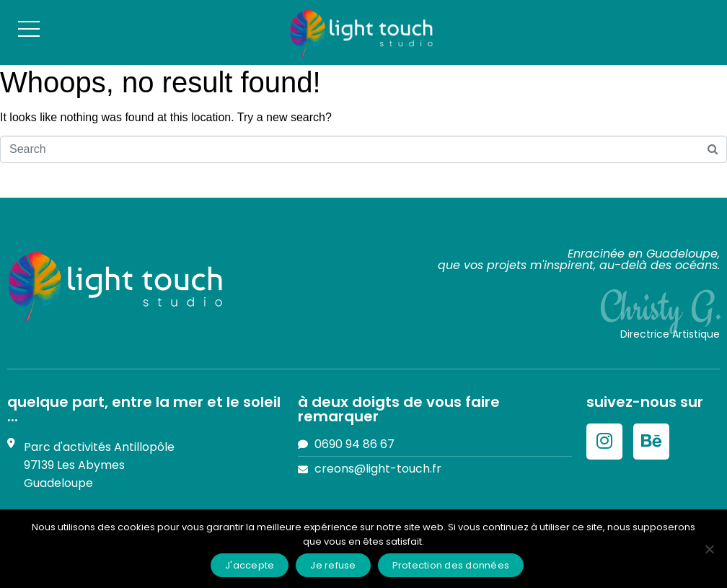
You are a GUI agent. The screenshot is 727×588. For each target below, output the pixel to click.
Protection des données (451, 565)
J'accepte (250, 565)
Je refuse (333, 565)
